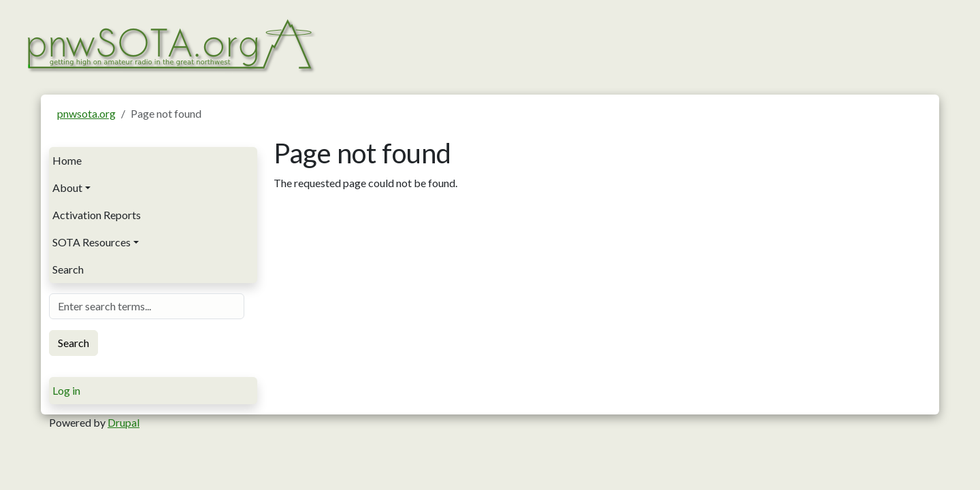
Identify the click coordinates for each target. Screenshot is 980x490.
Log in (66, 390)
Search (68, 269)
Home (67, 160)
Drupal (124, 422)
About (67, 187)
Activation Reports (97, 215)
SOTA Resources (92, 242)
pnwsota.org (86, 113)
